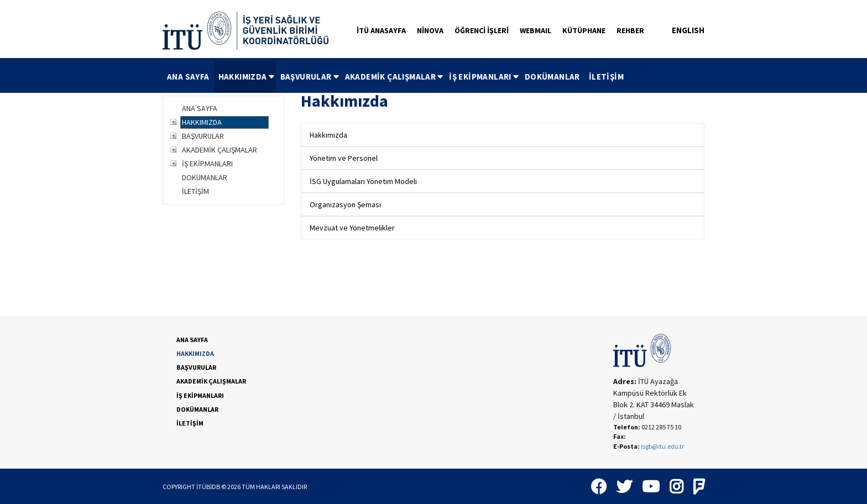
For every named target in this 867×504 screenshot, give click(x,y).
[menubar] (395, 77)
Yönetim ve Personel (344, 158)
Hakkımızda (328, 135)
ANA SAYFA (188, 77)
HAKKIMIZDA (247, 77)
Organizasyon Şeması (345, 204)
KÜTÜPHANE (584, 30)
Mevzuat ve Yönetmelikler (352, 228)
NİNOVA (430, 30)
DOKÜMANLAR (552, 77)
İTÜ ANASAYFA (381, 30)
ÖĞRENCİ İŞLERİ (482, 30)
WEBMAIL (536, 30)
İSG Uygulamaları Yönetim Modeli (363, 181)
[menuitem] (188, 77)
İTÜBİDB (208, 487)
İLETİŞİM (606, 77)
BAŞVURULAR (310, 77)
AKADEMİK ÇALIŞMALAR (395, 77)
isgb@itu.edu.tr (662, 446)
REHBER (630, 30)
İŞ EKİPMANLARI (485, 77)
